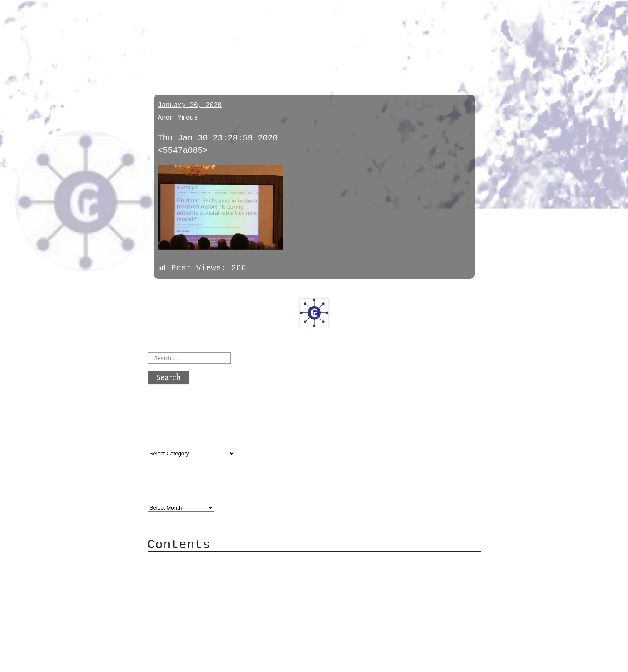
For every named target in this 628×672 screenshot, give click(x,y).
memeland (173, 55)
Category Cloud (199, 574)
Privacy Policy (199, 611)
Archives (168, 490)
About (177, 561)
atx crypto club (226, 21)
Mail (174, 586)
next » (203, 291)
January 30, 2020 (190, 105)
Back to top (175, 661)
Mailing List (194, 599)
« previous (168, 291)
